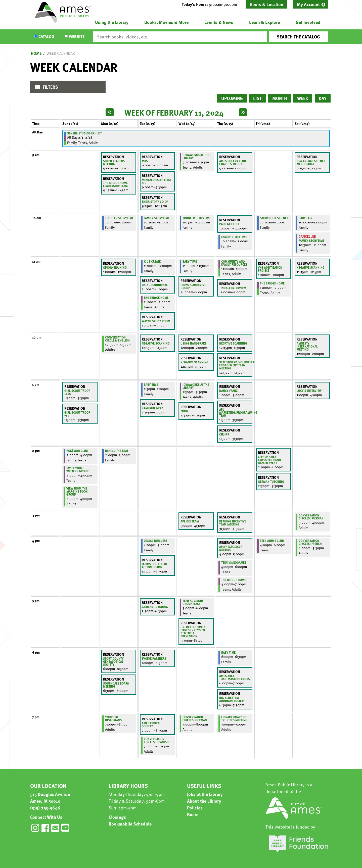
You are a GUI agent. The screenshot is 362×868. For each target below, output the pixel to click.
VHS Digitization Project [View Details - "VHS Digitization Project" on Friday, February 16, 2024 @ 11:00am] (270, 269)
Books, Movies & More (166, 22)
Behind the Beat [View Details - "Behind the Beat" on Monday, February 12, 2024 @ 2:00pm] (117, 451)
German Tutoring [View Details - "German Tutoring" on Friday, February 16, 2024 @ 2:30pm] (271, 481)
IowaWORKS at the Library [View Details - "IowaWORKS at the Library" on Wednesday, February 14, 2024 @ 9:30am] (196, 156)
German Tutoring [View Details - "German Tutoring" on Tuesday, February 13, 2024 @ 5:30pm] (155, 607)
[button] (211, 4)
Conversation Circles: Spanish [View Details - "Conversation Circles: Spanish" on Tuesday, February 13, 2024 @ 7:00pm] (156, 740)
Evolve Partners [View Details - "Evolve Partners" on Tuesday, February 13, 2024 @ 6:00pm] (154, 658)
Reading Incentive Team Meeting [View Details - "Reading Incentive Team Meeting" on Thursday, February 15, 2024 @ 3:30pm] (233, 523)
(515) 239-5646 (45, 808)
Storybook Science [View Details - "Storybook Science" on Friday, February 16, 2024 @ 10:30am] (274, 218)
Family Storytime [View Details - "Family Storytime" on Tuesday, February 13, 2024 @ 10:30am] (157, 218)
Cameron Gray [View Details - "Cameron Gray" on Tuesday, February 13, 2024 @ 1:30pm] (152, 408)
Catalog (46, 37)
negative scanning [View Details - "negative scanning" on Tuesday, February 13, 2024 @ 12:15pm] (156, 343)
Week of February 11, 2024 (174, 112)
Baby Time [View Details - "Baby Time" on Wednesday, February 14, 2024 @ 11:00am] (190, 261)
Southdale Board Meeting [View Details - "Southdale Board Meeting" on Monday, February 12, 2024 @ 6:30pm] (116, 685)
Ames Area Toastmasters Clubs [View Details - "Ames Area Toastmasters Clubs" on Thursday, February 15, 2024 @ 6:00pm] (235, 677)
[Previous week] (110, 112)
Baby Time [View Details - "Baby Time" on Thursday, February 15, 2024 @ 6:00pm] (228, 652)
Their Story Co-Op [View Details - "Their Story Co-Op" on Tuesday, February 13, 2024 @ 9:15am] (155, 202)
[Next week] (243, 112)
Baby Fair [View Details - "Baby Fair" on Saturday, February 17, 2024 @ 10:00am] (305, 218)
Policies (195, 808)
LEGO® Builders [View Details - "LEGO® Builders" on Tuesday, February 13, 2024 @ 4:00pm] (156, 541)
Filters (45, 88)
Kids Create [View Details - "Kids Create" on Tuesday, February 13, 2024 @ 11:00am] (152, 261)
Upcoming (232, 98)
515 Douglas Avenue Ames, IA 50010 (50, 797)
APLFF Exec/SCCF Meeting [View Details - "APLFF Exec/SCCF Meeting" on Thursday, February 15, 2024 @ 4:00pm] (231, 548)
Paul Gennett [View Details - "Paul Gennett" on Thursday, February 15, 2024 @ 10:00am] (229, 224)
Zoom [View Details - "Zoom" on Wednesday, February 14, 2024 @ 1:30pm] (185, 411)
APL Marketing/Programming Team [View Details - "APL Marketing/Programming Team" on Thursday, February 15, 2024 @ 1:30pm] (238, 412)
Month (280, 98)
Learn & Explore (264, 22)
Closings (117, 817)
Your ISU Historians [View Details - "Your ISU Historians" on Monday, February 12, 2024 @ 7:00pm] (113, 718)
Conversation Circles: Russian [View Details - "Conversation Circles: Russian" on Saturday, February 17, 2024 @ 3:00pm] (311, 517)
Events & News (219, 22)
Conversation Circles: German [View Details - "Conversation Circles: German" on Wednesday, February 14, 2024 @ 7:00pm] (195, 718)
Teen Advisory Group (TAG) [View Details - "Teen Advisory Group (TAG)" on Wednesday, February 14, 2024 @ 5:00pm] (193, 602)
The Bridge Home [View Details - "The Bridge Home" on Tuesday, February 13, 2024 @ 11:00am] (156, 298)
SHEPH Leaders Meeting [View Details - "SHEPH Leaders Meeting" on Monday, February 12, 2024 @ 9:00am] (114, 162)
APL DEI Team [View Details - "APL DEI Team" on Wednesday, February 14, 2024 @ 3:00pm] (190, 521)
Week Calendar (61, 53)
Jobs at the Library (205, 794)
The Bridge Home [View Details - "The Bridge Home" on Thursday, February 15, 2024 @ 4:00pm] (234, 580)
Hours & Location (266, 4)
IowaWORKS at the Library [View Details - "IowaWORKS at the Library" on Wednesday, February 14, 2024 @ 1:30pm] (196, 386)
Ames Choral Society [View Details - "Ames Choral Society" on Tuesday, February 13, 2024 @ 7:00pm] (151, 725)
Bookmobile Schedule (130, 824)
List (257, 98)
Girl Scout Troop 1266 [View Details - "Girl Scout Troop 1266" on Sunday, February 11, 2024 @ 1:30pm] (77, 392)
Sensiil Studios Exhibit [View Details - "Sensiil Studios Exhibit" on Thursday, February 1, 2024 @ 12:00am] (84, 133)
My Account (308, 4)
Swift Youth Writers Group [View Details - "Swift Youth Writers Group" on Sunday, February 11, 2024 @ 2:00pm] (77, 469)
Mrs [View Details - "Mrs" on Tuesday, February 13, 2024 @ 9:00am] (145, 161)
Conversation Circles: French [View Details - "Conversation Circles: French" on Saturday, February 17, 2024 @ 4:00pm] (310, 542)
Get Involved (308, 22)
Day (323, 98)
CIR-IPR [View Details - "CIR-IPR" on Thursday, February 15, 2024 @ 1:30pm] (224, 434)
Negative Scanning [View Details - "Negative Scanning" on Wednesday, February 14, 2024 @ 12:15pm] (194, 362)
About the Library (204, 801)
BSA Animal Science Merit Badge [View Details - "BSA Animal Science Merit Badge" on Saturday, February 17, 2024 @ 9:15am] (311, 162)
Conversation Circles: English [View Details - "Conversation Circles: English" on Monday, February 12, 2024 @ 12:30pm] (117, 339)
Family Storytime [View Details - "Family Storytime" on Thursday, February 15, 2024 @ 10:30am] (234, 237)
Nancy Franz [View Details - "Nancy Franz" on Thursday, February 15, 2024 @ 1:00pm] (228, 391)
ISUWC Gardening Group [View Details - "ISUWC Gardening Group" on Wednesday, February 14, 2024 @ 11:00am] (193, 286)
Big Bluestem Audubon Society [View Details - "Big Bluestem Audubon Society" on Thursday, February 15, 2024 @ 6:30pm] (232, 699)
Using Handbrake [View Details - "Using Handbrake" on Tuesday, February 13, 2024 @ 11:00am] (155, 285)
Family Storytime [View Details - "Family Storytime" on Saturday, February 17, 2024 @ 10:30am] (311, 240)
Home (36, 53)
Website (77, 37)
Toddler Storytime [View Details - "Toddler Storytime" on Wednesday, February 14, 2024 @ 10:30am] (197, 218)
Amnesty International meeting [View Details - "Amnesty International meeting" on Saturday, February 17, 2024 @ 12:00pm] (307, 346)
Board (193, 814)
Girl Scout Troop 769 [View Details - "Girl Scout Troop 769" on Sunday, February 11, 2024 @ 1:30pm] (77, 414)
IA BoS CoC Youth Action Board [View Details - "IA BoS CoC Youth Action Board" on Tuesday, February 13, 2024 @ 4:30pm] (154, 565)
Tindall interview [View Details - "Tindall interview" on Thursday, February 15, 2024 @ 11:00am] (233, 288)
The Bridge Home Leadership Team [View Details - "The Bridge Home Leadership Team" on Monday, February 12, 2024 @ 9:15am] (115, 184)
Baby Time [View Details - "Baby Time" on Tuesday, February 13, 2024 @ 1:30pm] (151, 384)
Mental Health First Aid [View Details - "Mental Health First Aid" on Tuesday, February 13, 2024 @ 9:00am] (157, 181)
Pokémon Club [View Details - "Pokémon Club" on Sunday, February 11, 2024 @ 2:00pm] (77, 451)
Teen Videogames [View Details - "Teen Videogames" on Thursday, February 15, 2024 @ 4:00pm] (234, 562)
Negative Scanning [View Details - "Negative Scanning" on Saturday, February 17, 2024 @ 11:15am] (311, 267)
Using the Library (112, 22)
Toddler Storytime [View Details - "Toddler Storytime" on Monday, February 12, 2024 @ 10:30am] (119, 218)
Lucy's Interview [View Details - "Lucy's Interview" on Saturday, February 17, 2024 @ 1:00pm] (309, 391)
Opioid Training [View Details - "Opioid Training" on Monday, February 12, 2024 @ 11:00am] (115, 267)
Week (303, 98)
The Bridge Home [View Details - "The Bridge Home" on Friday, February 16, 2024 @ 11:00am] (272, 283)
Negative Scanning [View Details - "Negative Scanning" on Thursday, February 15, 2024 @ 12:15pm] (233, 343)
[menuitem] (310, 4)
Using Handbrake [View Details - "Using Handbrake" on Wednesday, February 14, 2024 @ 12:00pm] (193, 343)
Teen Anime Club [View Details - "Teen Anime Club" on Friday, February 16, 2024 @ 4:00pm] (272, 541)
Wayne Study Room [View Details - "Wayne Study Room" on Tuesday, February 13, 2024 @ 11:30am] (156, 321)
